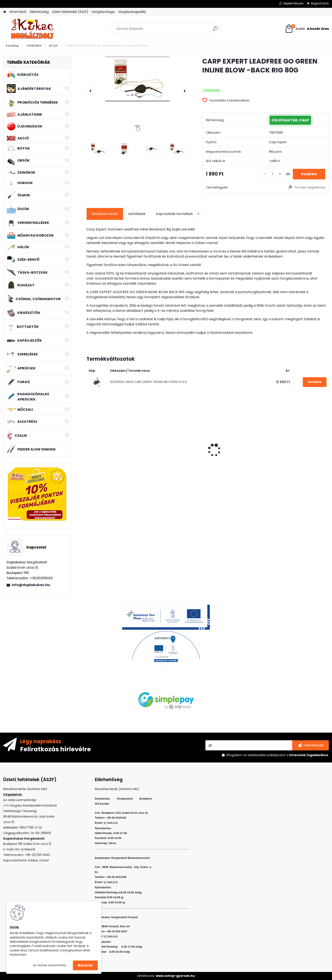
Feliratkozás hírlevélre (55, 749)
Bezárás (85, 965)
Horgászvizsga (103, 12)
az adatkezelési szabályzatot (264, 755)
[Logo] (32, 29)
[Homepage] (5, 12)
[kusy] (273, 174)
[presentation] (91, 91)
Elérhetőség (39, 12)
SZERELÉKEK (34, 46)
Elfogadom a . (278, 755)
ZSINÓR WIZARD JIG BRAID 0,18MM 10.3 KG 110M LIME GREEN (176, 444)
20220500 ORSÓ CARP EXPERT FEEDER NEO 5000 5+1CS (148, 382)
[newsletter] (311, 745)
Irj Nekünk (28, 849)
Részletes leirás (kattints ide (24, 789)
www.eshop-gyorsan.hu (175, 976)
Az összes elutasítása (50, 965)
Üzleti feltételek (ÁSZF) (70, 12)
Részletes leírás (105, 214)
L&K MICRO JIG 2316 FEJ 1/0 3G (298, 441)
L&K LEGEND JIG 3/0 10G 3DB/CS (238, 454)
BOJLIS (54, 46)
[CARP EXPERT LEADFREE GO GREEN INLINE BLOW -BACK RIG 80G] (138, 79)
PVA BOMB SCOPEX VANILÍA (111, 443)
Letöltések (137, 214)
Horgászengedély (132, 12)
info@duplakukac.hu (31, 585)
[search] (215, 30)
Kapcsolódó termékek (179, 214)
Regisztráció (320, 3)
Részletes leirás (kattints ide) (117, 789)
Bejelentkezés (294, 3)
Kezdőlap (12, 46)
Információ (18, 12)
